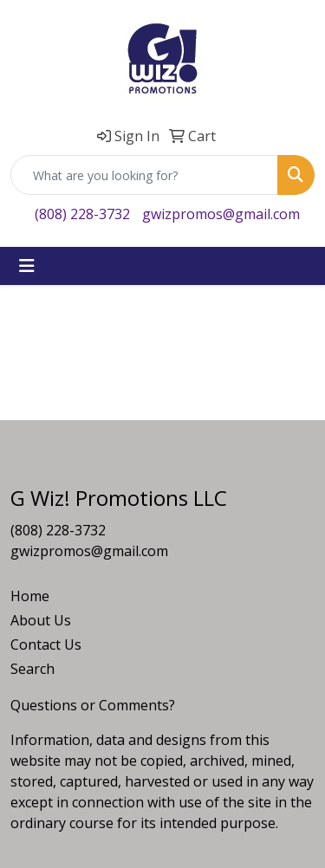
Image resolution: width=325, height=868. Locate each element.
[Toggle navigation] (27, 266)
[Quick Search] (144, 175)
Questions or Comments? (93, 705)
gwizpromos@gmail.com (221, 214)
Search (32, 669)
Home (30, 596)
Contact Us (46, 645)
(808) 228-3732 (82, 214)
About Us (41, 620)
